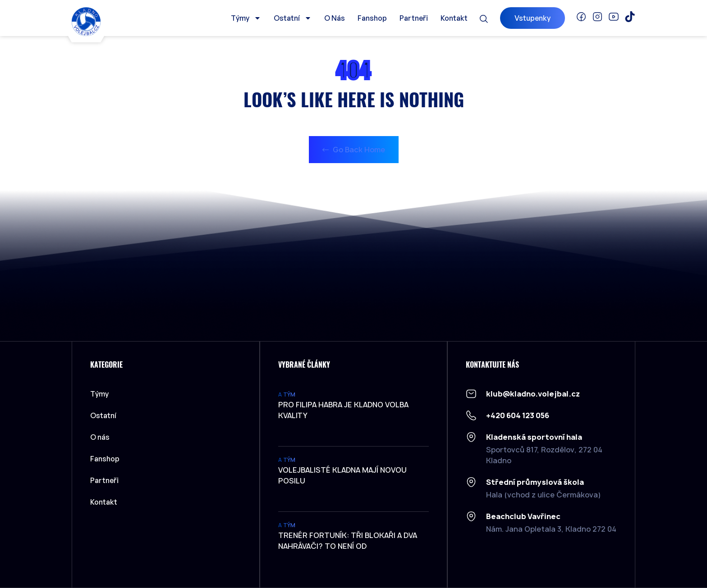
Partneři (414, 18)
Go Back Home (354, 150)
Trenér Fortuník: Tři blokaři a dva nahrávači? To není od (348, 541)
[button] (484, 19)
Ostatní (293, 18)
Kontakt (454, 18)
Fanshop (372, 18)
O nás (335, 18)
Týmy (246, 18)
